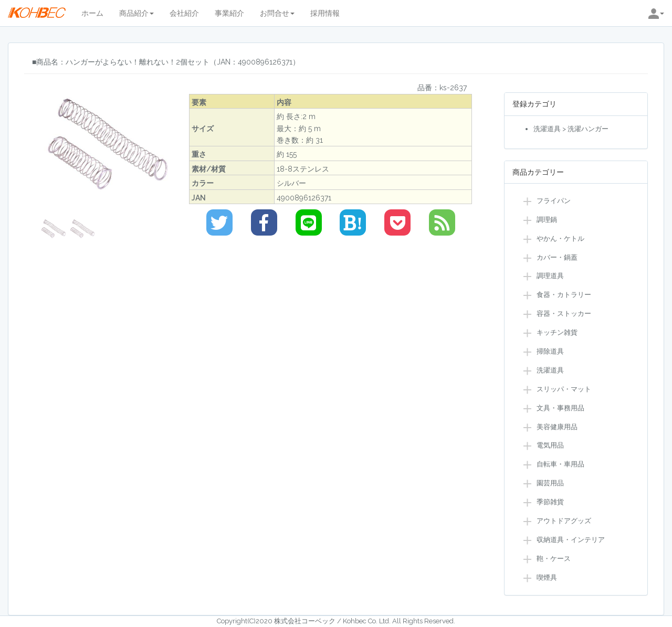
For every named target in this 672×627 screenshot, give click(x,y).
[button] (656, 13)
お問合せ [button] (277, 13)
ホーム (92, 13)
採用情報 (325, 13)
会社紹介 (184, 13)
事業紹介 (229, 13)
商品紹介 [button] (136, 13)
